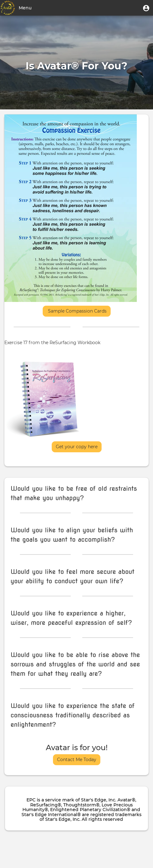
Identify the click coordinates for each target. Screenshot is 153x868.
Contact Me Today (77, 760)
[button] (146, 8)
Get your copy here (77, 447)
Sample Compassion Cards (77, 311)
